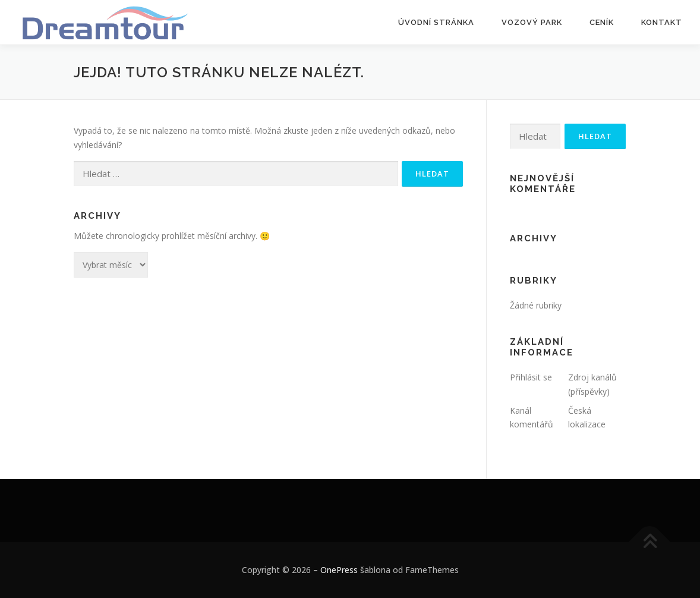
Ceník (602, 22)
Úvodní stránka (436, 22)
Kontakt (662, 22)
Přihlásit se (531, 377)
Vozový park (532, 22)
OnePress (339, 570)
